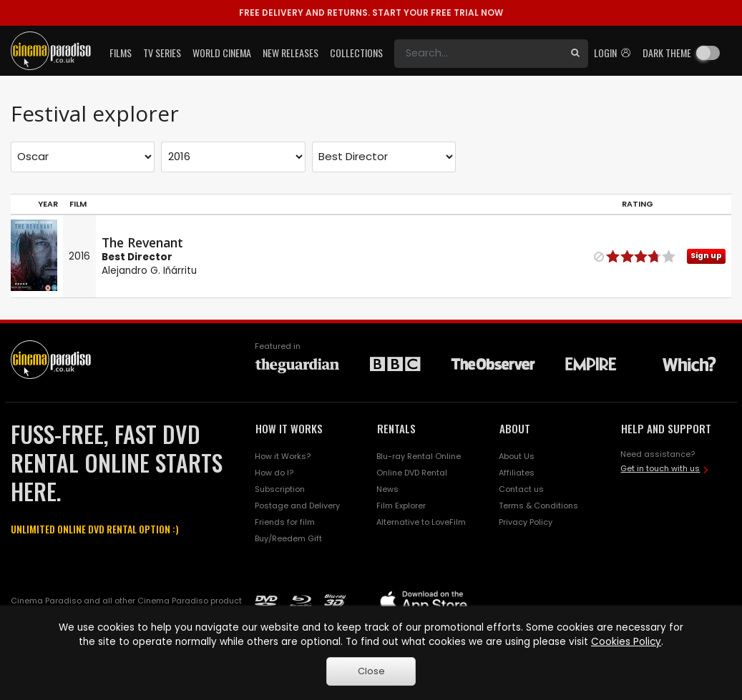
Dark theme (667, 53)
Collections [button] (356, 53)
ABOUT (515, 428)
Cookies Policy (626, 642)
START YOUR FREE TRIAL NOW (371, 13)
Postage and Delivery (297, 506)
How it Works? (283, 456)
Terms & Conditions (538, 506)
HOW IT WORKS (289, 428)
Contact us (521, 489)
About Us (517, 456)
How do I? (274, 473)
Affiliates (517, 473)
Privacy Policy (526, 522)
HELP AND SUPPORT (666, 428)
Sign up (706, 256)
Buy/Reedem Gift (288, 538)
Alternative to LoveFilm (421, 522)
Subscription (280, 489)
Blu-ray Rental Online (419, 456)
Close (371, 671)
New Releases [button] (291, 53)
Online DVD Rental (412, 473)
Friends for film (285, 522)
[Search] (478, 54)
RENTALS (396, 428)
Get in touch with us (660, 468)
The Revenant (142, 242)
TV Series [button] (162, 53)
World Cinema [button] (222, 53)
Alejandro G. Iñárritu (149, 271)
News (387, 489)
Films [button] (121, 53)
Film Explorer (401, 506)
